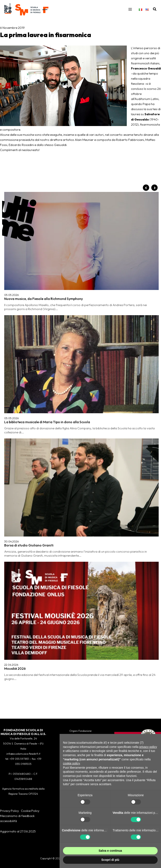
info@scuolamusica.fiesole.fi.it (23, 754)
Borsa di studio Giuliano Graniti (29, 269)
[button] (155, 11)
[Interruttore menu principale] (130, 11)
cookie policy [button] (71, 763)
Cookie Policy (30, 811)
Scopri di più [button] (110, 860)
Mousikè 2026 (15, 299)
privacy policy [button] (148, 747)
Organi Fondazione (80, 731)
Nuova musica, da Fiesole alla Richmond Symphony (44, 208)
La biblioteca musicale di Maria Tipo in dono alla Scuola (47, 238)
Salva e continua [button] (110, 851)
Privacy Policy (9, 811)
